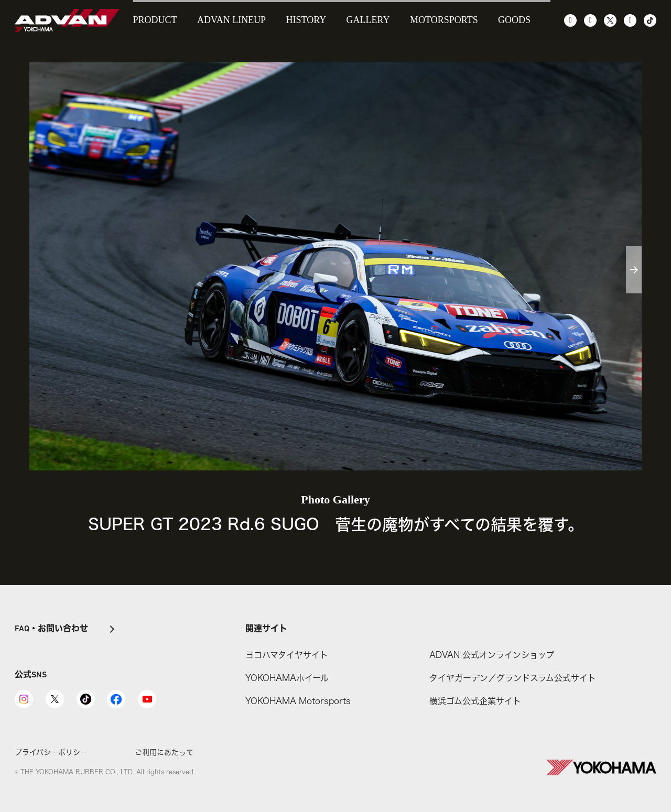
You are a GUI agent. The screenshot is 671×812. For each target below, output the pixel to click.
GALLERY (368, 20)
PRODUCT (155, 20)
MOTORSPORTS (444, 20)
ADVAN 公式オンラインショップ (492, 655)
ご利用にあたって (164, 752)
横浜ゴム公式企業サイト (475, 701)
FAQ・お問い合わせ (51, 629)
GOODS (514, 20)
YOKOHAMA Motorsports (298, 701)
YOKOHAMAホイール (287, 678)
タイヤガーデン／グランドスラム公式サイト (513, 678)
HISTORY (306, 20)
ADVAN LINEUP (231, 20)
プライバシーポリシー (51, 752)
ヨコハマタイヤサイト (287, 655)
